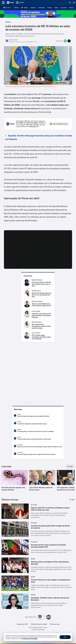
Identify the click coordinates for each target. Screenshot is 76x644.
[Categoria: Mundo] (33, 559)
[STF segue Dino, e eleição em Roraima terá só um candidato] (38, 431)
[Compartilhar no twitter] (69, 41)
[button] (15, 483)
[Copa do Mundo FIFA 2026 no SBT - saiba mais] (38, 14)
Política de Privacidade (30, 639)
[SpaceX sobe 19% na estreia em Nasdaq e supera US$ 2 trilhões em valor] (38, 446)
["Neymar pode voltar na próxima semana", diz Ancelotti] (38, 439)
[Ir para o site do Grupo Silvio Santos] (35, 617)
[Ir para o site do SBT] (49, 617)
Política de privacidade (39, 624)
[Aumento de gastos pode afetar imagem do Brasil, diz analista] (38, 454)
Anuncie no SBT (22, 624)
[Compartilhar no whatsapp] (65, 41)
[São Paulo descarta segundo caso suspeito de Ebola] (38, 416)
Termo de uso (55, 624)
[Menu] (74, 3)
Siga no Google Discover (59, 124)
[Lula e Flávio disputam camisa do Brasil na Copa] (38, 423)
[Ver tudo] (70, 467)
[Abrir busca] (70, 3)
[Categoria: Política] (33, 595)
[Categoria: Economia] (34, 505)
